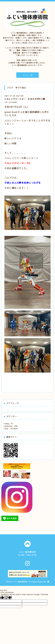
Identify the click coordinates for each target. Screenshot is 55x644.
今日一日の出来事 (11, 102)
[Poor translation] (8, 598)
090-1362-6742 (29, 555)
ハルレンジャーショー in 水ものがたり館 (25, 99)
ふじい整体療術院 (20, 582)
